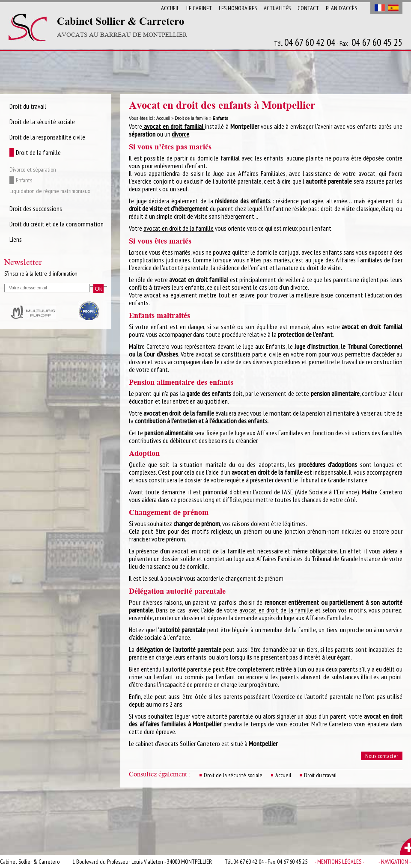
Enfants (24, 180)
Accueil (170, 8)
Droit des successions (36, 208)
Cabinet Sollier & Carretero (122, 27)
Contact (308, 8)
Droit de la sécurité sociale (233, 775)
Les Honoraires (238, 8)
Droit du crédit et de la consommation (57, 224)
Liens (16, 239)
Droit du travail (320, 775)
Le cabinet (199, 8)
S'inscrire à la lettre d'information (41, 273)
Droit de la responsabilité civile (47, 137)
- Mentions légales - (340, 862)
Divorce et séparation (33, 169)
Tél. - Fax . (338, 43)
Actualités (277, 8)
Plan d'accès (341, 8)
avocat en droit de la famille (179, 228)
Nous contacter (382, 756)
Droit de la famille (191, 118)
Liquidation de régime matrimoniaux (50, 191)
